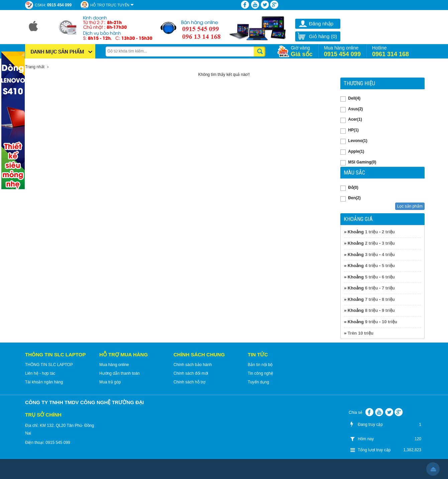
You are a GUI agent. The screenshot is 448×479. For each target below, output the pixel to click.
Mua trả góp (110, 382)
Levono (358, 141)
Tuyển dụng (258, 382)
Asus (355, 109)
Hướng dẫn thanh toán (120, 373)
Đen (354, 198)
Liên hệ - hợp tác (40, 373)
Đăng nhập (321, 24)
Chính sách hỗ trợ (189, 382)
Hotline (390, 51)
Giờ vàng (302, 51)
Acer (355, 119)
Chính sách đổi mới (191, 373)
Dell (354, 98)
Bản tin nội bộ (260, 365)
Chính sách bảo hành (193, 365)
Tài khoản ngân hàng (44, 382)
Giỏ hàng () (317, 36)
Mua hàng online (342, 51)
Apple (356, 151)
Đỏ (353, 188)
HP (353, 130)
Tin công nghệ (260, 373)
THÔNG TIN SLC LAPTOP (49, 365)
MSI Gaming (362, 162)
